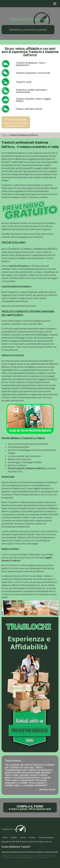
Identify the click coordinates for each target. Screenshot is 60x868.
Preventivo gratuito (46, 837)
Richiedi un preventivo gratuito (28, 30)
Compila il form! (30, 808)
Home (5, 135)
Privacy (32, 837)
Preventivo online (16, 122)
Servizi (23, 837)
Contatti (14, 837)
